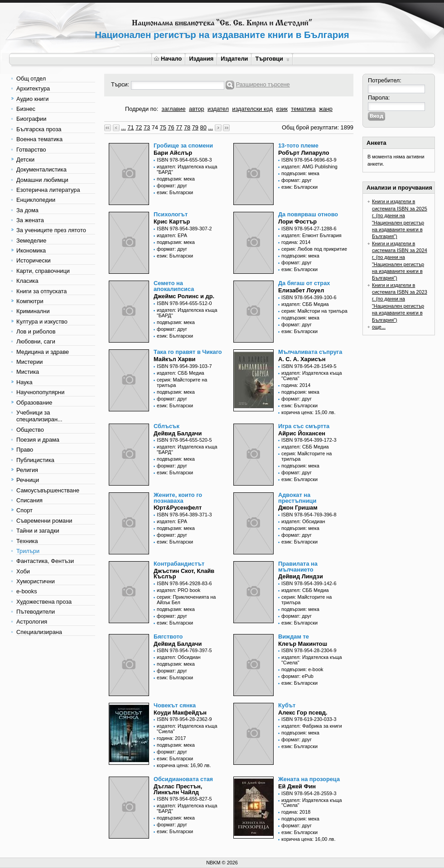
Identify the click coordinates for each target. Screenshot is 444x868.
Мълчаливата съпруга (310, 352)
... (123, 127)
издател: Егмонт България (311, 235)
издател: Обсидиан (303, 521)
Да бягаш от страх (304, 283)
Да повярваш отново (308, 214)
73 (147, 127)
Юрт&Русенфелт (178, 508)
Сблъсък (166, 426)
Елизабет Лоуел (301, 290)
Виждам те (294, 637)
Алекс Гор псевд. (303, 713)
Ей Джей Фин (297, 786)
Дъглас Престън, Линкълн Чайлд (178, 789)
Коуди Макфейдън (180, 713)
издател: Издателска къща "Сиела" (312, 376)
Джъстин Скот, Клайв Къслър (184, 574)
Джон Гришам (298, 508)
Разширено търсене (263, 84)
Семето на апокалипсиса (174, 286)
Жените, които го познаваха (178, 498)
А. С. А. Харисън (302, 359)
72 (139, 127)
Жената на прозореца (309, 779)
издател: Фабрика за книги (312, 726)
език (282, 109)
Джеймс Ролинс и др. (184, 296)
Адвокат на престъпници (297, 498)
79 (195, 127)
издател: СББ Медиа (305, 304)
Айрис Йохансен (302, 433)
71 (130, 127)
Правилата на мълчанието (298, 567)
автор (197, 109)
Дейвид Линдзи (301, 576)
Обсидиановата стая (183, 779)
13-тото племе (298, 145)
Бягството (168, 637)
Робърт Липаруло (304, 153)
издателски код (252, 109)
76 (171, 127)
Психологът (171, 214)
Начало (168, 59)
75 (163, 127)
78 (187, 127)
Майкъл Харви (174, 359)
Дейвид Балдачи (178, 433)
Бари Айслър (173, 153)
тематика (303, 109)
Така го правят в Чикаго (188, 352)
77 (179, 127)
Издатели (234, 59)
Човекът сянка (175, 705)
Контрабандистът (179, 564)
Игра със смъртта (304, 426)
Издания (201, 59)
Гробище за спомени (183, 145)
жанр (326, 109)
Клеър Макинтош (303, 644)
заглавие (174, 109)
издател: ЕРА (172, 235)
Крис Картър (172, 222)
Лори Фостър (297, 222)
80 (203, 127)
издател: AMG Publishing (309, 167)
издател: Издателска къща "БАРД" (187, 169)
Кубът (287, 705)
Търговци (272, 59)
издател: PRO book (179, 590)
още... (379, 327)
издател (218, 109)
